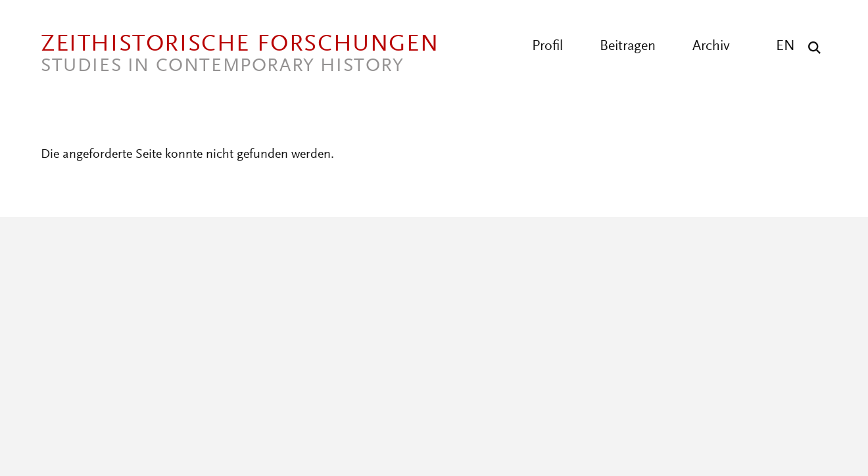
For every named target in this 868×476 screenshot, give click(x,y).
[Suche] (811, 47)
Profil (547, 47)
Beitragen (628, 47)
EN (785, 47)
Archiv (711, 47)
